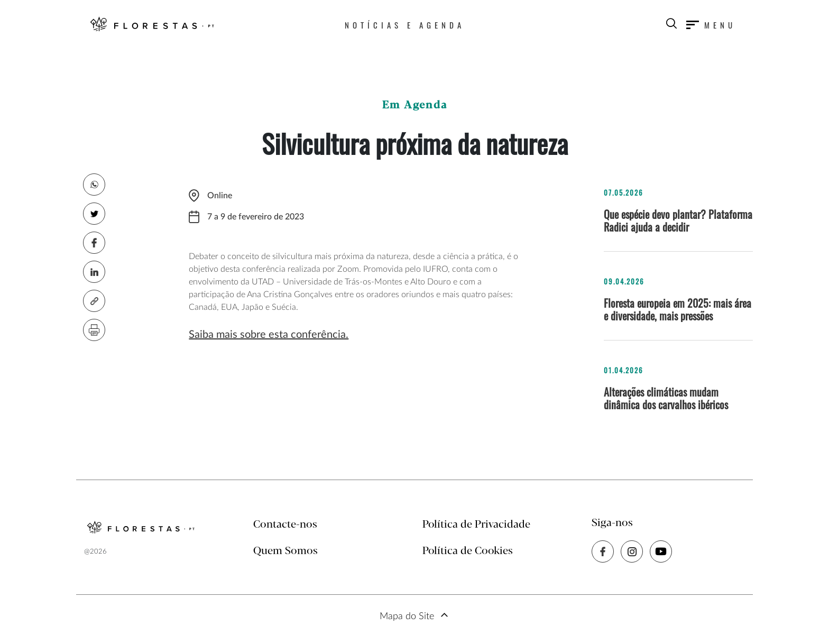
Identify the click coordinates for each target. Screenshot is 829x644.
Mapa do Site (407, 617)
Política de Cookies (468, 551)
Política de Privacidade (476, 525)
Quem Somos (285, 551)
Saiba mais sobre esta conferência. (269, 335)
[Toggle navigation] (711, 25)
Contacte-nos (285, 525)
